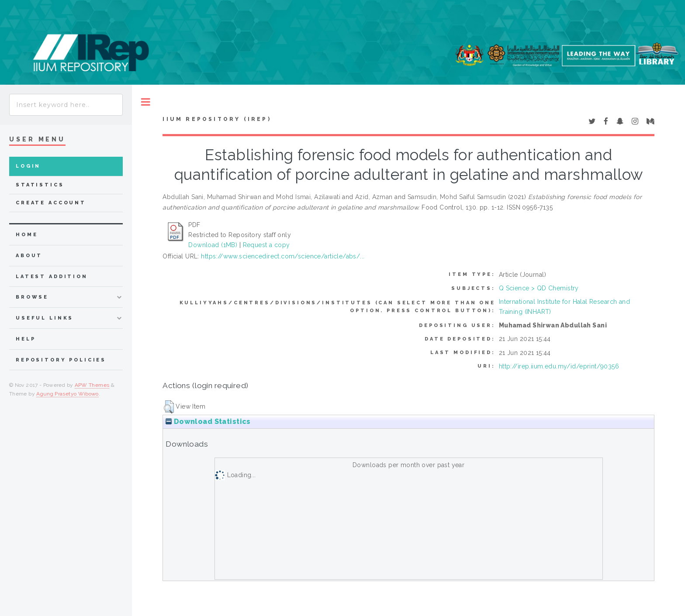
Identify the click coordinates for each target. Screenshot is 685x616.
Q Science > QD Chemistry (539, 288)
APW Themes (92, 385)
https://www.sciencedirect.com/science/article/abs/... (283, 256)
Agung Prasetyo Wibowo (67, 394)
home (27, 235)
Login (28, 166)
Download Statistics (208, 422)
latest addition (52, 277)
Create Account (51, 203)
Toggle (146, 102)
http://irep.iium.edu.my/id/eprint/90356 (559, 366)
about (29, 256)
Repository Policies (61, 360)
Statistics (40, 185)
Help (26, 339)
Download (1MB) (213, 245)
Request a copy (266, 245)
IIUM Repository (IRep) (217, 119)
